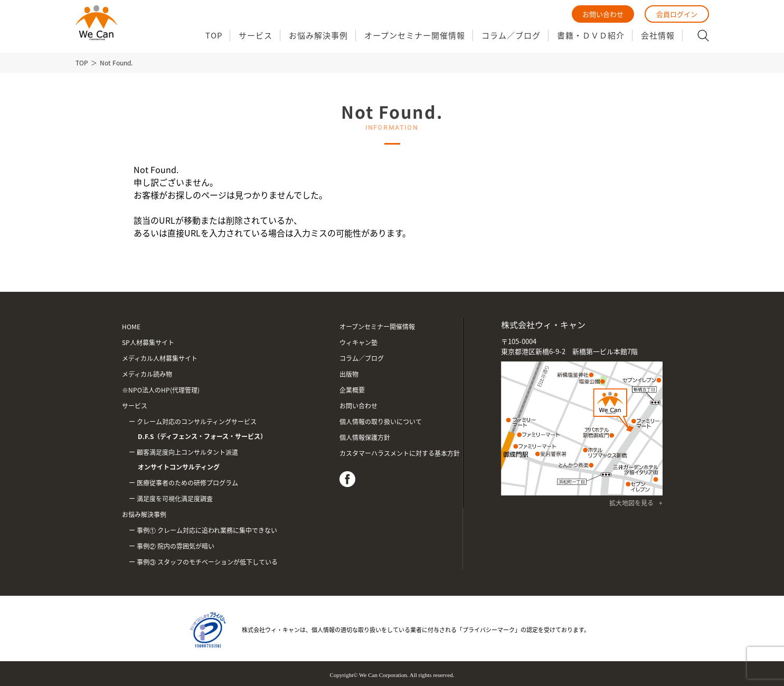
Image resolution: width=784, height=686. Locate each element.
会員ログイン (677, 14)
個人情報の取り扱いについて (381, 422)
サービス (256, 35)
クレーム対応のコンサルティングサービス (225, 430)
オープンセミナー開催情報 (415, 35)
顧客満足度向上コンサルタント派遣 (225, 461)
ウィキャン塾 (358, 342)
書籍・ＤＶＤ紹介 (591, 35)
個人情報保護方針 (365, 437)
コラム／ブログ (511, 35)
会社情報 (658, 35)
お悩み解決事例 (318, 35)
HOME (131, 327)
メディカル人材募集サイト (160, 358)
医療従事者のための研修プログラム (187, 483)
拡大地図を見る (631, 503)
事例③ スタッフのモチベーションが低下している (207, 562)
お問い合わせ (603, 14)
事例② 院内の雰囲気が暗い (176, 546)
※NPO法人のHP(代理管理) (161, 390)
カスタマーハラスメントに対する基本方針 (400, 453)
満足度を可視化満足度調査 (175, 499)
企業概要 (352, 390)
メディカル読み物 (147, 374)
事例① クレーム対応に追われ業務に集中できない (207, 530)
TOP (214, 35)
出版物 (349, 374)
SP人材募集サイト (148, 342)
